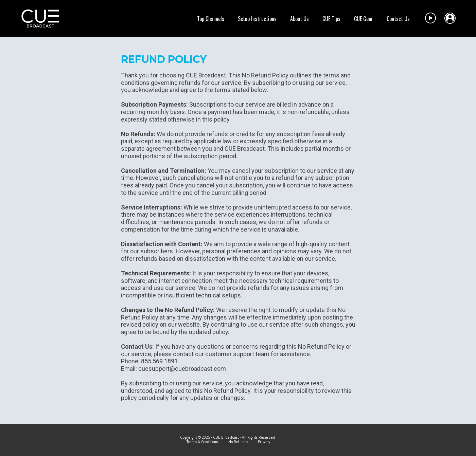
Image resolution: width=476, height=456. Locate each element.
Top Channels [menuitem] (211, 19)
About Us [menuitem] (299, 19)
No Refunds (239, 442)
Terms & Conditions (202, 442)
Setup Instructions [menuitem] (257, 19)
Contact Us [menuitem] (398, 19)
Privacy (264, 442)
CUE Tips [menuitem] (331, 19)
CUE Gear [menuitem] (364, 19)
